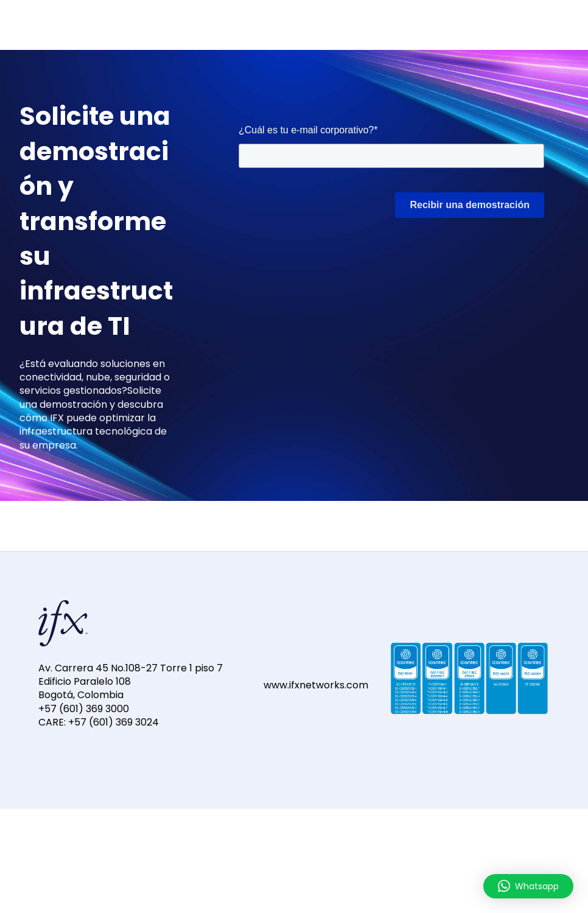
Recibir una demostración (470, 205)
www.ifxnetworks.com (316, 685)
